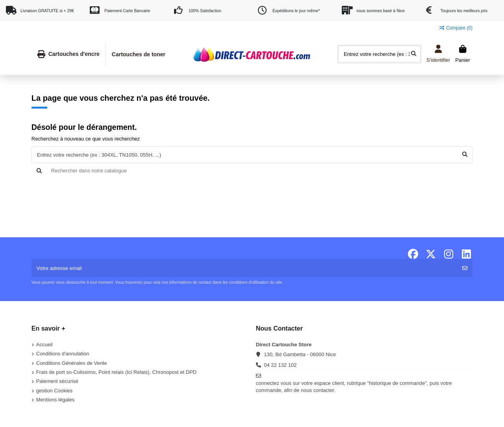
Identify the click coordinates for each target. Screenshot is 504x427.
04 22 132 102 (280, 365)
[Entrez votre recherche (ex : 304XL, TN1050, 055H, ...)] (414, 54)
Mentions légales (56, 400)
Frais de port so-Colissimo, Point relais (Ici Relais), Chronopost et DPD (116, 372)
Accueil (44, 345)
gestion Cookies (55, 391)
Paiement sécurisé (57, 381)
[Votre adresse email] (245, 268)
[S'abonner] (465, 268)
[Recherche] (252, 171)
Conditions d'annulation (63, 354)
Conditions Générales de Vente (72, 363)
